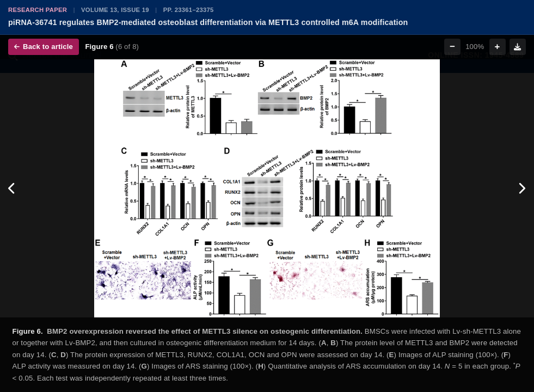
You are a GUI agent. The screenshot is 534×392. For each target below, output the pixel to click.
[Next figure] (522, 188)
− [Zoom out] (452, 47)
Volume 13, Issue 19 (115, 10)
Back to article (44, 47)
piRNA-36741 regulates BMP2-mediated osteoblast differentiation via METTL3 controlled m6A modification (208, 22)
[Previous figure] (12, 188)
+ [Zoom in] (498, 47)
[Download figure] (518, 47)
